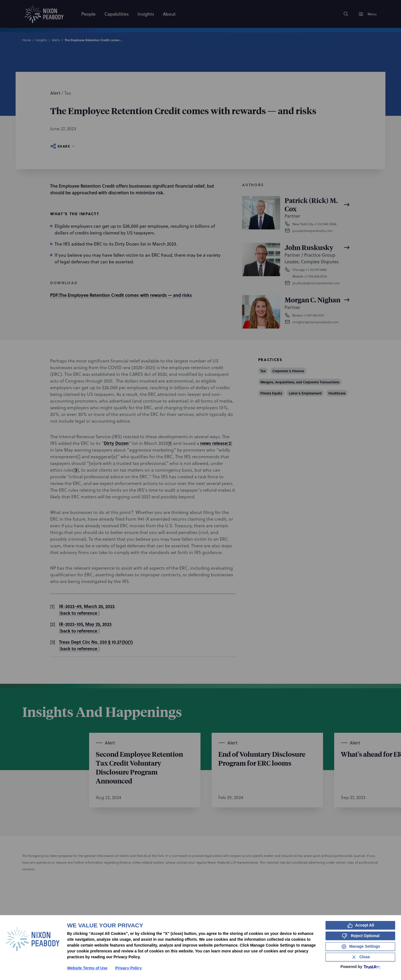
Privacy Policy (129, 968)
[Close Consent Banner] (360, 957)
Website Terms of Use (87, 968)
